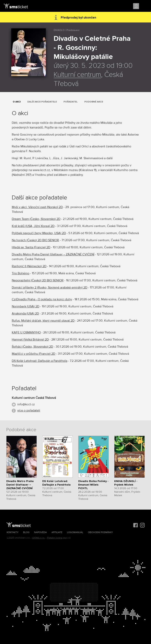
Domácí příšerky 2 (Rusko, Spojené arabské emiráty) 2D (50, 288)
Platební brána (55, 538)
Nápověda (41, 532)
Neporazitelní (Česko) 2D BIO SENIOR (38, 280)
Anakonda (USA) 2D (25, 314)
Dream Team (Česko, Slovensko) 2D (36, 219)
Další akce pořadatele (42, 102)
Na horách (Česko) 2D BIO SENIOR (35, 240)
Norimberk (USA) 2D (26, 306)
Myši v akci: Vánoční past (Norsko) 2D (37, 207)
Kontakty (13, 532)
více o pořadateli (29, 410)
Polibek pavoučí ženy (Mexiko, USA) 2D (39, 233)
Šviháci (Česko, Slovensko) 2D (32, 347)
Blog (26, 532)
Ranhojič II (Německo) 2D (29, 266)
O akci (17, 102)
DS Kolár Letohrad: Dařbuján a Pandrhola (40, 361)
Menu (145, 6)
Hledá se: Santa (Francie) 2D (31, 247)
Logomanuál (75, 532)
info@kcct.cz (26, 404)
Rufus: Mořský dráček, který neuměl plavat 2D (43, 321)
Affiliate (57, 532)
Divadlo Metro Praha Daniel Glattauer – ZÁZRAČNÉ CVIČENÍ (53, 254)
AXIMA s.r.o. (39, 538)
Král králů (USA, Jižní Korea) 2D (33, 226)
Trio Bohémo (21, 273)
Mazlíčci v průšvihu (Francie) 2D (34, 354)
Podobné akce (94, 102)
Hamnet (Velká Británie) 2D (30, 340)
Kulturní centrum (77, 75)
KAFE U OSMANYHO (26, 332)
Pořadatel (71, 102)
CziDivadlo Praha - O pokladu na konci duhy (42, 299)
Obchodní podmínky (100, 532)
